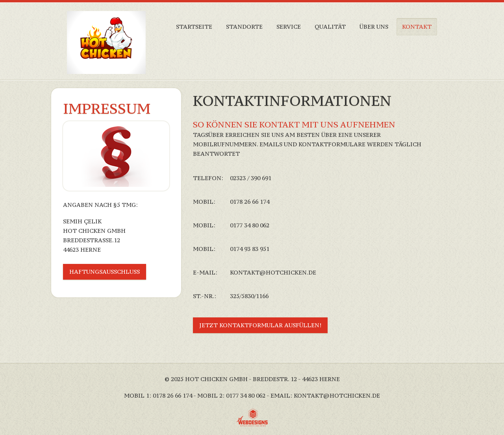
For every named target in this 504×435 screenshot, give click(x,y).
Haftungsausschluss (105, 272)
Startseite (194, 27)
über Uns (374, 27)
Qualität (330, 27)
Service (289, 27)
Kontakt (417, 27)
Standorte (244, 27)
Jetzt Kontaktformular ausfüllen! (260, 325)
